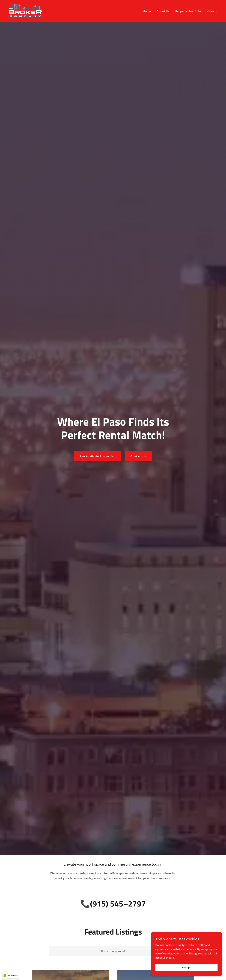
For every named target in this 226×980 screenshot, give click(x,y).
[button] (212, 11)
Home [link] (147, 11)
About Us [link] (163, 11)
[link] (25, 10)
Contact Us (138, 456)
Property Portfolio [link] (188, 11)
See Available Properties (97, 456)
